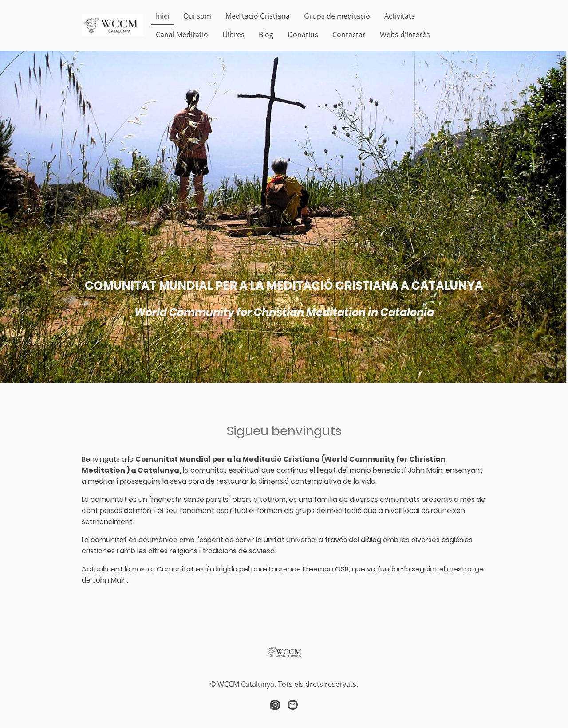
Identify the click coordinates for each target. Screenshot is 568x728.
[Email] (293, 705)
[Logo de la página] (112, 25)
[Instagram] (275, 705)
